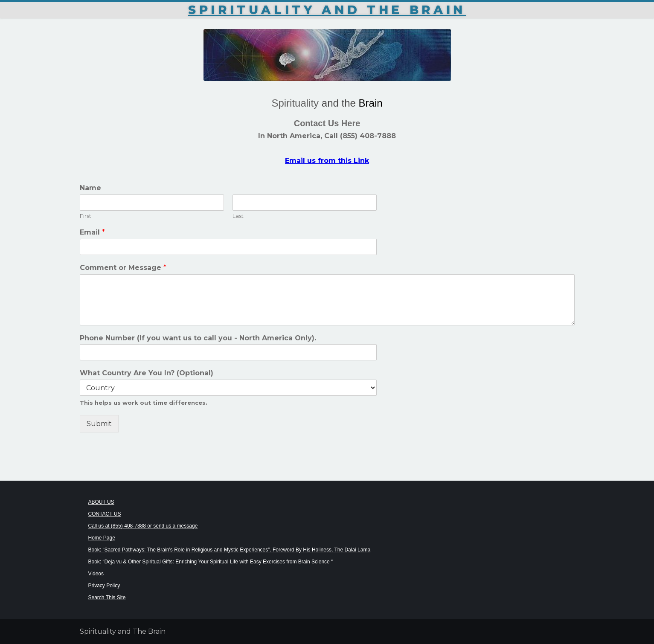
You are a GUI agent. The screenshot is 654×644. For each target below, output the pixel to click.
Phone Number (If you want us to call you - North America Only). (198, 338)
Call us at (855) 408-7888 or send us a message (143, 526)
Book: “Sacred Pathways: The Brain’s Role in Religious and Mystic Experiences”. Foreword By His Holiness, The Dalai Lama (230, 550)
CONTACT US (105, 514)
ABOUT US (101, 502)
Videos (96, 574)
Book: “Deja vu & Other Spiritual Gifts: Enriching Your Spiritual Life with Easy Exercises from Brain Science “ (211, 562)
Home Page (102, 538)
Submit (99, 424)
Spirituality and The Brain (327, 10)
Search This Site (107, 598)
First (86, 216)
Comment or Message (123, 268)
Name (90, 188)
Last (238, 216)
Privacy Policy (104, 586)
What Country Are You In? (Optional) (147, 373)
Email (92, 232)
